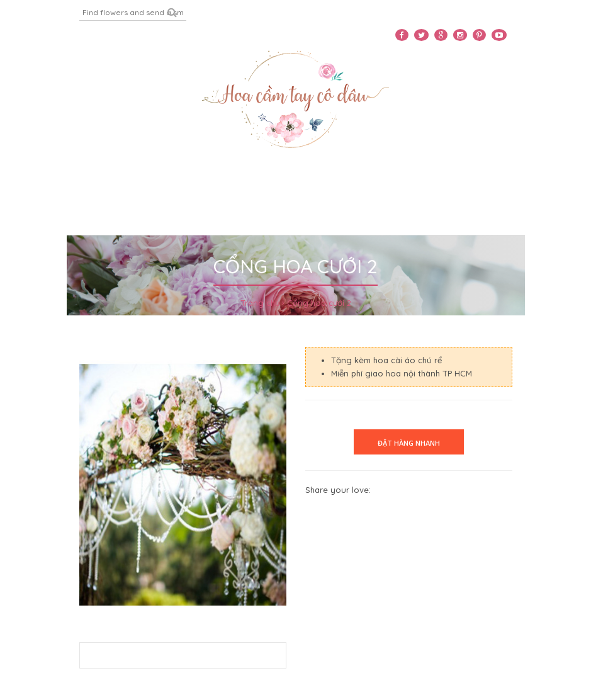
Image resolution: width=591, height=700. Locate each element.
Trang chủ (260, 303)
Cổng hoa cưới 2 (319, 303)
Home (29, 182)
